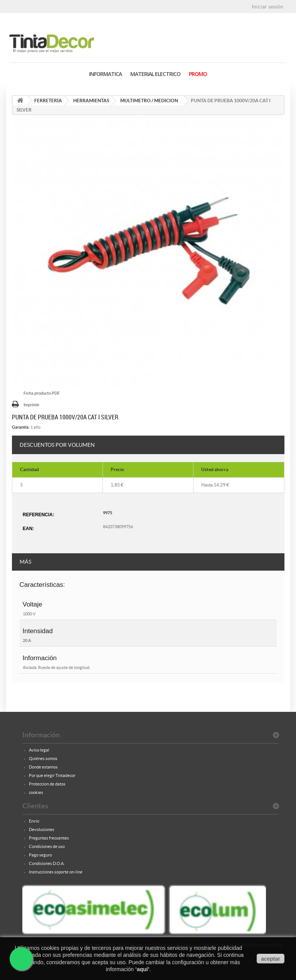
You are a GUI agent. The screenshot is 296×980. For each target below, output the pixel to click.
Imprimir (31, 405)
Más (25, 562)
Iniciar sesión (267, 7)
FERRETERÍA (48, 101)
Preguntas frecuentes (49, 838)
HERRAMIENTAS (91, 101)
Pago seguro (40, 855)
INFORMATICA (105, 74)
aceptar (271, 959)
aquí (142, 969)
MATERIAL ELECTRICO (155, 74)
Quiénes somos (43, 759)
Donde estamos (43, 767)
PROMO (198, 74)
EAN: (28, 529)
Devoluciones (42, 830)
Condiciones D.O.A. (47, 863)
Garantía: (21, 427)
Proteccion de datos (47, 784)
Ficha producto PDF (42, 393)
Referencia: (39, 515)
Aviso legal (39, 750)
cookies (36, 792)
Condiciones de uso (47, 847)
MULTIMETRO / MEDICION (149, 101)
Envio (34, 821)
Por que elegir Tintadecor (52, 776)
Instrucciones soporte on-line (56, 872)
